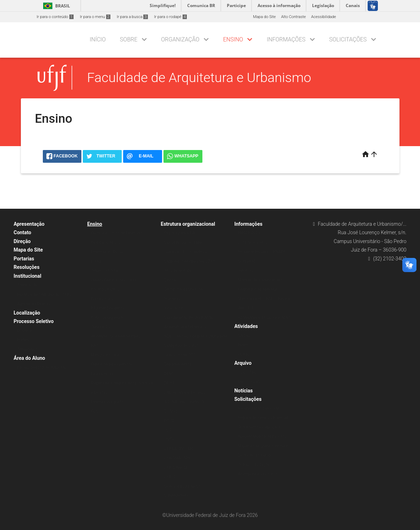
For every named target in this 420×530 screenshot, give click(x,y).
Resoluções (27, 267)
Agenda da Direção (34, 304)
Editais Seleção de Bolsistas (42, 367)
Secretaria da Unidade (183, 289)
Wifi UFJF (246, 308)
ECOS (169, 420)
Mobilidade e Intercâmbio (260, 280)
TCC (94, 411)
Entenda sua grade (107, 402)
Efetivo (23, 340)
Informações (286, 39)
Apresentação (29, 224)
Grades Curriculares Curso (114, 280)
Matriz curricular (105, 355)
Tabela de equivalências (112, 364)
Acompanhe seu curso (257, 474)
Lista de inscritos (253, 243)
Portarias (24, 259)
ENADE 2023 (249, 233)
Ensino (233, 39)
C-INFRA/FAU (176, 496)
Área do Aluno (30, 358)
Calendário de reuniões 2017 (189, 261)
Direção (22, 241)
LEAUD (170, 477)
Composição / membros (186, 252)
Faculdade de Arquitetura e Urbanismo (199, 77)
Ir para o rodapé (171, 17)
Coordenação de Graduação (189, 318)
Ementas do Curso (107, 252)
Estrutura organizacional (188, 224)
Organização (180, 39)
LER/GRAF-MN (177, 458)
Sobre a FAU (28, 285)
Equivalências (103, 374)
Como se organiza (107, 318)
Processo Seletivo (34, 321)
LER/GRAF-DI (176, 468)
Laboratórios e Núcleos (185, 393)
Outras (244, 354)
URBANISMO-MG (179, 449)
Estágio (97, 261)
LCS (168, 430)
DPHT (169, 383)
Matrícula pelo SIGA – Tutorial (264, 299)
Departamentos (178, 364)
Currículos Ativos (106, 243)
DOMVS (171, 411)
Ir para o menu (95, 17)
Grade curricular (105, 270)
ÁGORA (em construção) (186, 402)
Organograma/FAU (180, 233)
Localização (27, 313)
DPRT (169, 374)
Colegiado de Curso (181, 345)
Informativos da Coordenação (264, 318)
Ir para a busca (132, 17)
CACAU (244, 336)
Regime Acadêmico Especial (263, 418)
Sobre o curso (103, 299)
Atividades (246, 326)
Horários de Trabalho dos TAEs (44, 295)
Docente (25, 331)
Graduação (100, 327)
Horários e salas (105, 289)
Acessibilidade (323, 17)
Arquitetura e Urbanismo (186, 327)
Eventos (245, 345)
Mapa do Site (264, 17)
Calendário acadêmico (257, 289)
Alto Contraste (293, 17)
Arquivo (243, 363)
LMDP (169, 439)
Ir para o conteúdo (55, 17)
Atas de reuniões (179, 270)
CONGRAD (247, 261)
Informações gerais (108, 308)
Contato (23, 232)
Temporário (27, 349)
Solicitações (348, 39)
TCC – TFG (247, 372)
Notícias (243, 391)
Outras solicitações (255, 465)
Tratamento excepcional (259, 427)
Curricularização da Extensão (116, 233)
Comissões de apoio (182, 486)
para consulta (250, 382)
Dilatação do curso (254, 455)
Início (98, 39)
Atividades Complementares (115, 336)
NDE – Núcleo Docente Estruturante (195, 336)
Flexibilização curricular (258, 408)
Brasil (55, 6)
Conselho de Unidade (183, 243)
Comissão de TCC (180, 355)
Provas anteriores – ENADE (262, 252)
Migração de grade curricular (263, 446)
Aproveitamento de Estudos (262, 436)
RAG (94, 345)
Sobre (129, 39)
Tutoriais (245, 270)
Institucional (28, 276)
